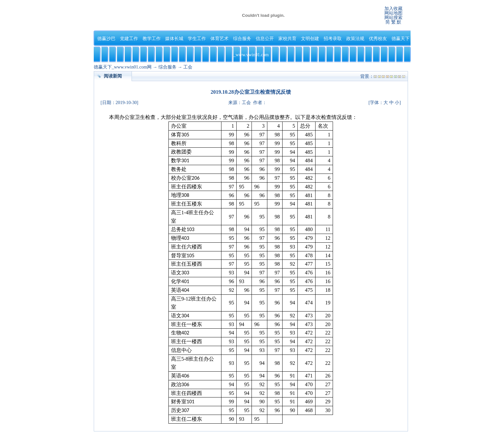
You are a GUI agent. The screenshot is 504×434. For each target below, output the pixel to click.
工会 (188, 67)
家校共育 (287, 39)
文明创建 (310, 39)
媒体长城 (174, 39)
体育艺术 (220, 39)
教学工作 (152, 39)
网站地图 (393, 13)
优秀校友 (378, 39)
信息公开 (265, 39)
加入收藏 (393, 9)
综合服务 (242, 39)
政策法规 (355, 39)
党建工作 (129, 39)
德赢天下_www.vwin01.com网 (123, 67)
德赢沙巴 (106, 39)
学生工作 (197, 39)
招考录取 (333, 39)
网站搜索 (393, 18)
